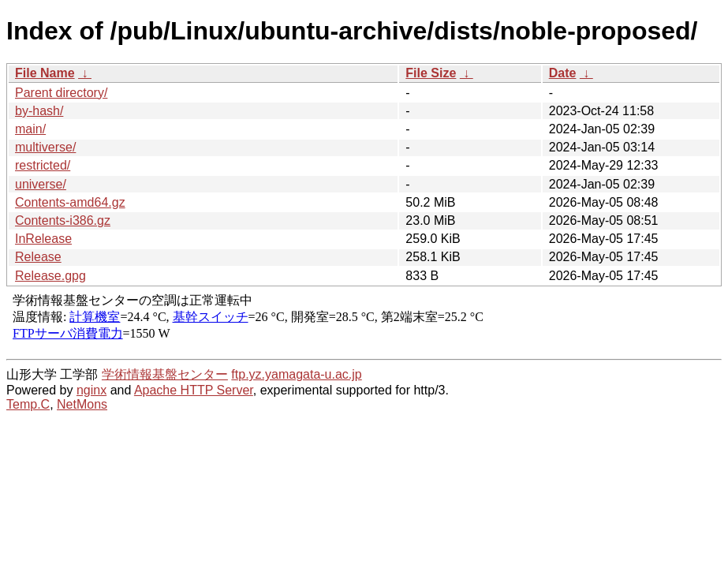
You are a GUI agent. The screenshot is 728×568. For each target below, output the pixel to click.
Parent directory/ (61, 93)
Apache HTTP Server (194, 390)
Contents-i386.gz (63, 220)
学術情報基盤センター (165, 374)
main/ (30, 129)
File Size (431, 73)
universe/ (41, 184)
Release (38, 257)
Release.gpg (50, 276)
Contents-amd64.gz (70, 202)
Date (563, 73)
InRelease (43, 239)
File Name (45, 73)
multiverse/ (45, 147)
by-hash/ (39, 111)
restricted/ (43, 165)
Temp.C (28, 404)
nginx (91, 390)
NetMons (82, 404)
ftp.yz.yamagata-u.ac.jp (296, 374)
